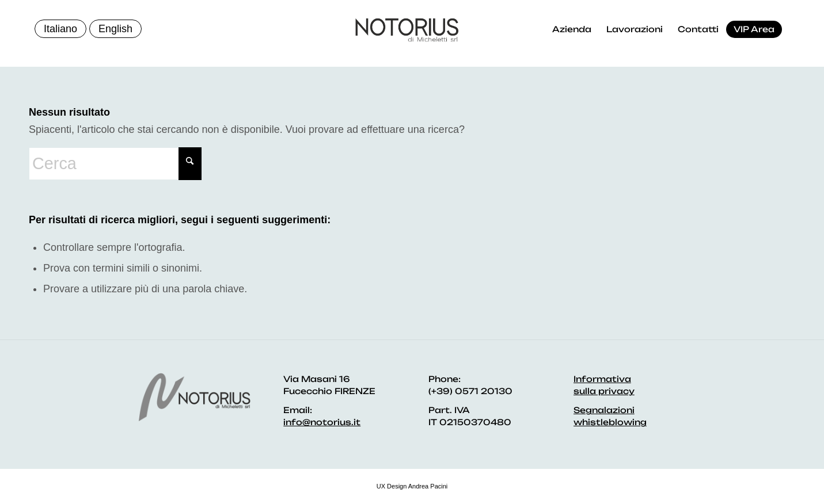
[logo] (407, 30)
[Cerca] (115, 164)
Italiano (60, 29)
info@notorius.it (322, 422)
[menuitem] (572, 29)
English (115, 29)
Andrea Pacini (428, 486)
